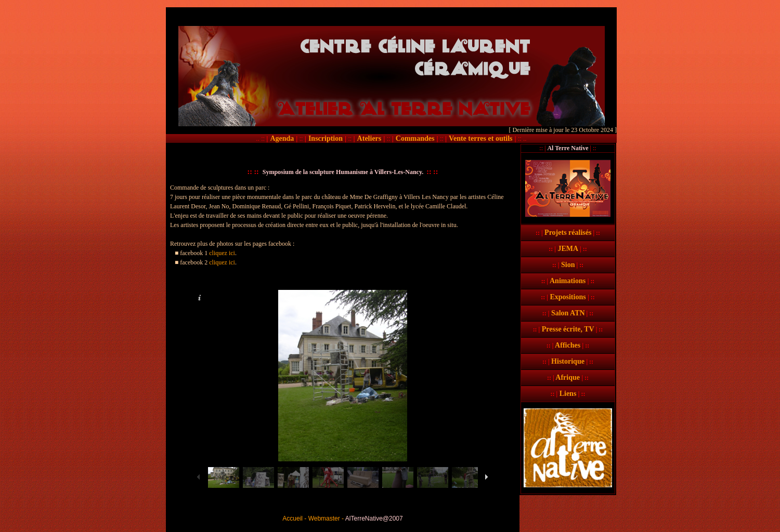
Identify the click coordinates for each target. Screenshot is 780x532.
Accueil (292, 518)
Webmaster (324, 518)
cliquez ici (222, 253)
